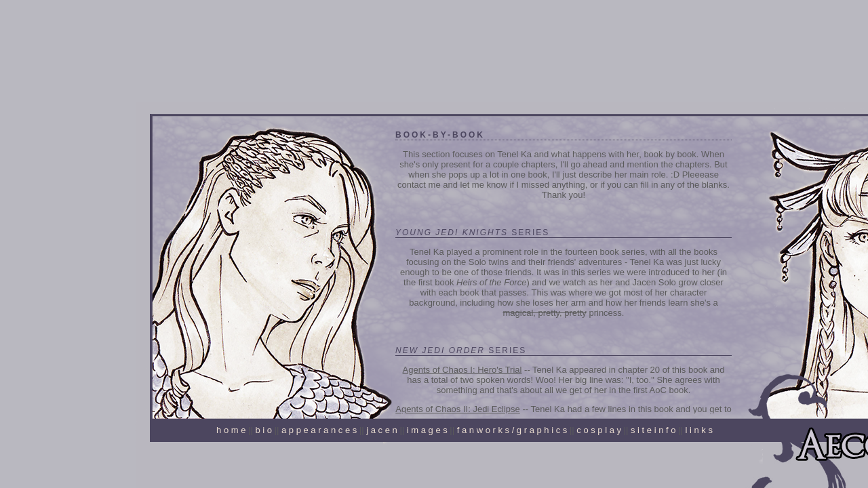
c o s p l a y (599, 430)
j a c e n (382, 430)
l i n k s (698, 430)
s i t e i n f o (653, 430)
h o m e (231, 430)
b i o (263, 430)
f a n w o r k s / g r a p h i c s (512, 430)
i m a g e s (427, 430)
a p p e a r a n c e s (319, 430)
